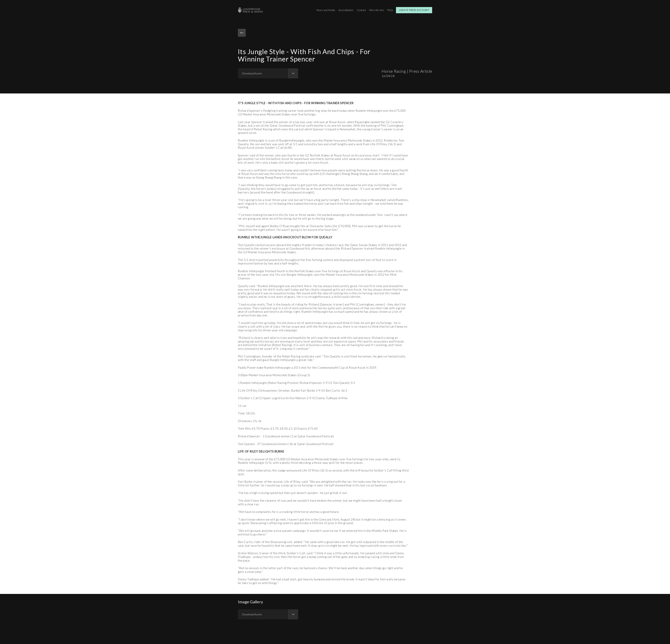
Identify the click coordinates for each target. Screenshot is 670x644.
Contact (359, 10)
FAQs (390, 10)
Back (243, 33)
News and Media (321, 10)
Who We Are (375, 10)
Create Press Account (414, 10)
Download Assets (252, 73)
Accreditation (343, 10)
